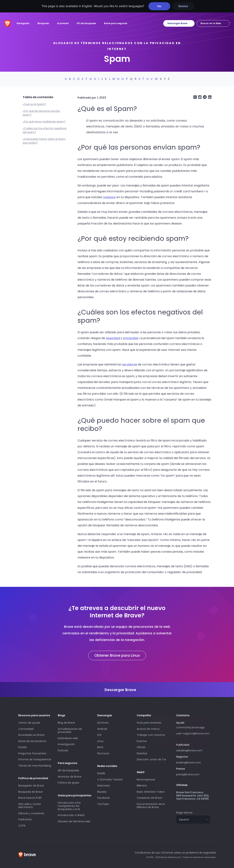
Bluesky (102, 792)
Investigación (66, 744)
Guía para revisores (149, 723)
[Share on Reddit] (199, 97)
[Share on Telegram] (204, 97)
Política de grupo (69, 783)
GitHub (141, 747)
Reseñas (142, 753)
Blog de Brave (66, 723)
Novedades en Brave (31, 735)
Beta (100, 747)
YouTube (103, 804)
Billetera (142, 786)
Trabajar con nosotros (151, 735)
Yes (159, 6)
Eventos (142, 741)
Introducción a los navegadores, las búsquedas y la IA (69, 806)
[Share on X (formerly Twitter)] (195, 97)
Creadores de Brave (149, 798)
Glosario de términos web (74, 821)
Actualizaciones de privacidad (70, 731)
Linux (100, 741)
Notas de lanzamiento (32, 741)
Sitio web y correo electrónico (30, 806)
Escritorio (103, 723)
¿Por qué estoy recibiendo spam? (44, 122)
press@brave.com (188, 774)
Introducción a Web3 (71, 815)
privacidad (131, 338)
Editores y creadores (31, 813)
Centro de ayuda (29, 723)
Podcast (63, 750)
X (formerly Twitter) (110, 780)
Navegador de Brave (31, 786)
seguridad (113, 338)
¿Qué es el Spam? (34, 104)
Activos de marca (148, 729)
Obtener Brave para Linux (117, 655)
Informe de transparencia (35, 759)
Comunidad (26, 729)
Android (102, 729)
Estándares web (68, 738)
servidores (130, 364)
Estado (23, 747)
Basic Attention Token (151, 792)
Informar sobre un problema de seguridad (189, 853)
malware (109, 197)
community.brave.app (190, 727)
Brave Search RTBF (30, 798)
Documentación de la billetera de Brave (151, 806)
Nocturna (104, 753)
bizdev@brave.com (189, 763)
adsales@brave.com (193, 750)
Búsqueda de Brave (31, 792)
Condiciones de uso (147, 853)
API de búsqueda (68, 770)
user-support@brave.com (193, 733)
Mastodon (104, 786)
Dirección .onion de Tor (151, 759)
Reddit (101, 773)
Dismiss (183, 6)
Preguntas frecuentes (32, 753)
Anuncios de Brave (70, 777)
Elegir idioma (184, 813)
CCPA (22, 826)
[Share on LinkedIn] (209, 97)
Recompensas (146, 780)
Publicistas (25, 819)
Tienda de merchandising (35, 766)
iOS (99, 735)
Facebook (103, 798)
